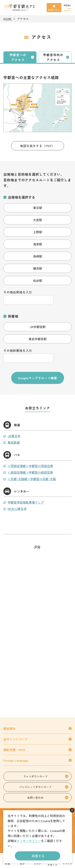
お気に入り (54, 10)
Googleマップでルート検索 (37, 378)
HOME (8, 19)
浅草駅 (38, 244)
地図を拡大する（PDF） (37, 146)
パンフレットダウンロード (35, 787)
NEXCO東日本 (17, 509)
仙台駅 (38, 280)
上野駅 (38, 232)
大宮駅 (38, 220)
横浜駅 (38, 268)
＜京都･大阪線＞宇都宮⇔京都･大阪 (32, 479)
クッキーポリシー (29, 841)
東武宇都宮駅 (38, 339)
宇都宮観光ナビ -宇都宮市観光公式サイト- (20, 8)
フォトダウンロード (35, 776)
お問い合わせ (35, 797)
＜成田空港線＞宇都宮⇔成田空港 (30, 472)
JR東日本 (14, 436)
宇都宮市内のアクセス (53, 57)
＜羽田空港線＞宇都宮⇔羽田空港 (30, 466)
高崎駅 (38, 256)
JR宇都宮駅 (38, 327)
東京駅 (38, 208)
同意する (38, 856)
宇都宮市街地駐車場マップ (26, 502)
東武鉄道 (14, 442)
